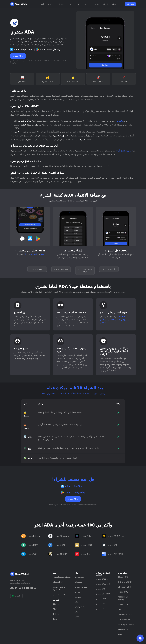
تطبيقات (96, 4)
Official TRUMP (124, 619)
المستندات (79, 582)
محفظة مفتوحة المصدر (62, 577)
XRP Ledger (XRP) (125, 614)
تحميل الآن (130, 4)
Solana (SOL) (123, 592)
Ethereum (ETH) (124, 587)
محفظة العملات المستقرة (59, 588)
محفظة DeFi (58, 582)
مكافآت (78, 617)
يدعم (77, 612)
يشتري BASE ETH (103, 584)
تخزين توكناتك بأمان (124, 151)
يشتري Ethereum (103, 594)
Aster (120, 634)
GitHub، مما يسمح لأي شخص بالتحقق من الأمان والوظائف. (114, 320)
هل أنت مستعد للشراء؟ (73, 479)
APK (43, 254)
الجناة (105, 4)
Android (35, 254)
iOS (27, 254)
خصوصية (78, 597)
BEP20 (56, 614)
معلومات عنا (79, 577)
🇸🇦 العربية (16, 596)
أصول (42, 4)
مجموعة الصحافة (81, 587)
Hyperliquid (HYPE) (126, 624)
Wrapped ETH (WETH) (123, 598)
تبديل (71, 4)
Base (55, 619)
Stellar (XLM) (123, 629)
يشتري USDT (101, 609)
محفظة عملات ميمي (61, 595)
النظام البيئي (79, 607)
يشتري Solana (102, 599)
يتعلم (114, 4)
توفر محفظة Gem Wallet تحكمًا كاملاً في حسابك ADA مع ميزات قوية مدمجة (73, 393)
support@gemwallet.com (20, 583)
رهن (79, 4)
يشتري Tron (101, 604)
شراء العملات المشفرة (56, 4)
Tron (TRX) (122, 609)
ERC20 (56, 604)
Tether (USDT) (123, 604)
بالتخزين (119, 121)
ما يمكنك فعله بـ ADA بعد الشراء (73, 388)
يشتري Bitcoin (102, 579)
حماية (77, 602)
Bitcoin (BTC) (123, 577)
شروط (77, 592)
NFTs (86, 4)
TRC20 (56, 609)
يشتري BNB (101, 589)
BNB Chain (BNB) (125, 582)
